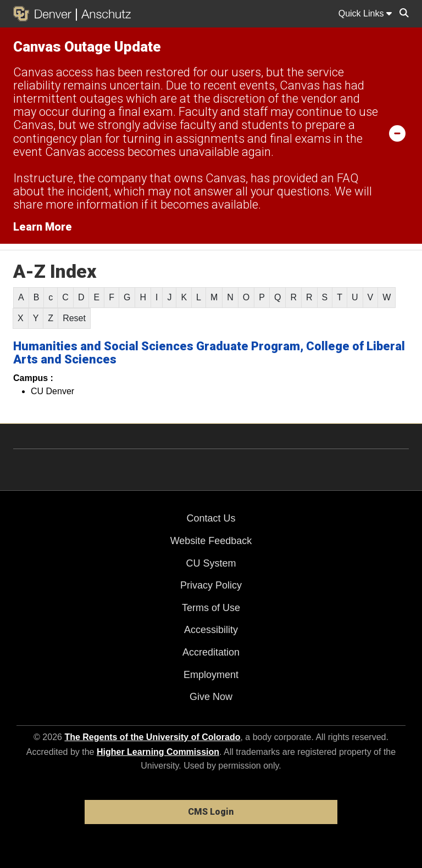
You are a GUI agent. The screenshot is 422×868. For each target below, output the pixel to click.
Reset (74, 318)
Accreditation (211, 652)
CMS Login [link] (211, 812)
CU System (211, 563)
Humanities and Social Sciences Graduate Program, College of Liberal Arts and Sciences (209, 353)
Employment (211, 675)
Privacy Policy (211, 585)
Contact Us (211, 518)
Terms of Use (211, 608)
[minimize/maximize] (397, 133)
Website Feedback (211, 541)
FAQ (348, 178)
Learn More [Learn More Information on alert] (43, 227)
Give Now (211, 697)
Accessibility (211, 630)
